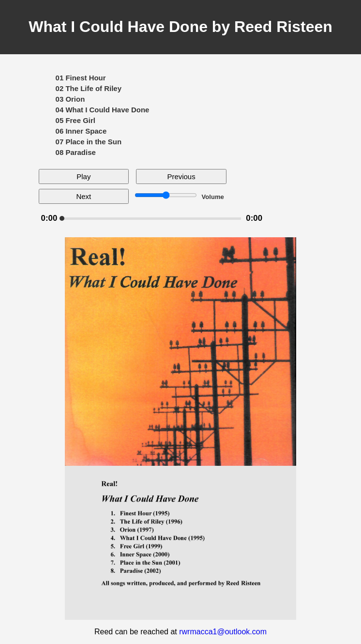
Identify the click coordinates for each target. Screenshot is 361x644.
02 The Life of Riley (89, 88)
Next (83, 196)
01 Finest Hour (81, 78)
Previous (181, 176)
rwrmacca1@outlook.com (223, 632)
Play (83, 176)
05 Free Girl (75, 120)
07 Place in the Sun (89, 142)
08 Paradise (76, 152)
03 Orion (70, 99)
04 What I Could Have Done (103, 110)
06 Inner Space (81, 131)
